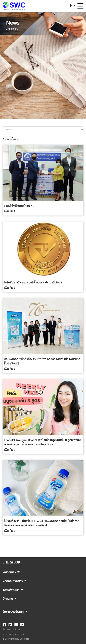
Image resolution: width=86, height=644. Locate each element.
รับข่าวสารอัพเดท (15, 611)
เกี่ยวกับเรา (11, 572)
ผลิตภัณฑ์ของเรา (15, 581)
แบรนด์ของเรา (13, 589)
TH (70, 6)
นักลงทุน (10, 598)
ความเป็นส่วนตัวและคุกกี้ (13, 634)
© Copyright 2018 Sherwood (16, 639)
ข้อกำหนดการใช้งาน (11, 630)
